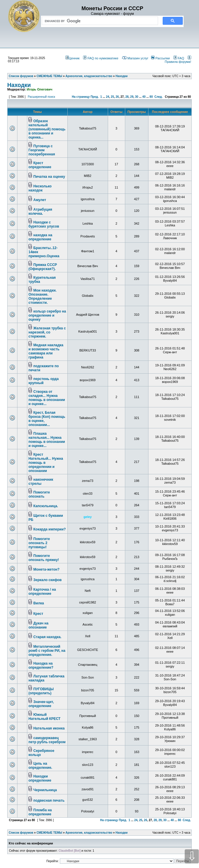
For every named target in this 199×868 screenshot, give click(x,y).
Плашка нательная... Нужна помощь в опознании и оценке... (47, 440)
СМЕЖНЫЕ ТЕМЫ (50, 833)
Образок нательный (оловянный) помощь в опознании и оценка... (47, 129)
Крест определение (40, 165)
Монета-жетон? (46, 569)
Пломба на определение (40, 812)
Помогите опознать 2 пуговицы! (39, 543)
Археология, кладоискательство (89, 833)
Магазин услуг (135, 58)
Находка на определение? (41, 665)
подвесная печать (49, 800)
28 (127, 97)
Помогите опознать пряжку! (44, 558)
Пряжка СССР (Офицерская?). (43, 267)
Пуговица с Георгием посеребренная (42, 150)
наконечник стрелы (41, 482)
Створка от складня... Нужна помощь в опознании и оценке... (47, 398)
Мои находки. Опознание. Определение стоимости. (43, 297)
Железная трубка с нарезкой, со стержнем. (47, 332)
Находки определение (40, 778)
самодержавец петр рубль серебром (47, 740)
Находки (19, 85)
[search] (99, 21)
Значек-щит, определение (41, 704)
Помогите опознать (39, 494)
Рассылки (160, 58)
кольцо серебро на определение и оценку (47, 315)
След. (159, 97)
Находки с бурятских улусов (44, 224)
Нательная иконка (49, 728)
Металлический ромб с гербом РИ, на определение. (47, 651)
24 (108, 97)
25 (112, 97)
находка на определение (40, 237)
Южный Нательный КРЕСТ (44, 717)
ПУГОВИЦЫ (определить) (41, 691)
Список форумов (21, 833)
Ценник (72, 58)
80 (151, 97)
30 (137, 97)
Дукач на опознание (38, 625)
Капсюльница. (46, 506)
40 (144, 97)
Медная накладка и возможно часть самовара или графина (46, 351)
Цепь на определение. (40, 766)
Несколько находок (40, 188)
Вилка (39, 603)
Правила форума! (178, 60)
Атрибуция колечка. (40, 212)
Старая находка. (47, 637)
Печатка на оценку (49, 177)
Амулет (40, 200)
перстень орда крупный (44, 381)
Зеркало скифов (47, 580)
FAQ (179, 58)
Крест (38, 614)
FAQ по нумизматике (101, 58)
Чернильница (45, 790)
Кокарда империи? (50, 529)
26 (117, 97)
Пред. (95, 97)
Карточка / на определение (42, 592)
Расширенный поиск (41, 97)
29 (132, 97)
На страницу (81, 97)
